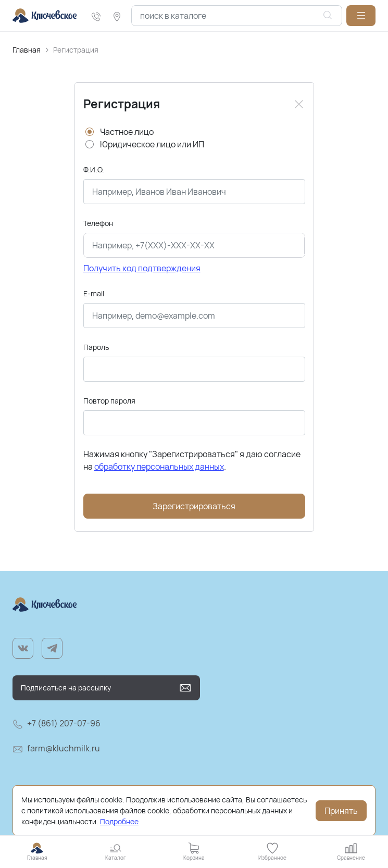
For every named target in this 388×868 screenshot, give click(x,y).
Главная (27, 50)
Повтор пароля (109, 401)
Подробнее (119, 821)
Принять (341, 811)
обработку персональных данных (159, 467)
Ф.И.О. (94, 169)
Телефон (98, 223)
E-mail (94, 293)
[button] (361, 16)
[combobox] (237, 16)
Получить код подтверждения (142, 268)
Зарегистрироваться (194, 506)
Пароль (96, 347)
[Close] (299, 104)
